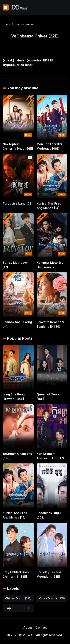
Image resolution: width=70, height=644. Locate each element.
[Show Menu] (6, 7)
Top (8, 608)
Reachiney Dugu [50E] (49, 515)
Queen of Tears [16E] (48, 397)
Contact (41, 628)
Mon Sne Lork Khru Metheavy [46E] (50, 146)
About (28, 628)
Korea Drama (48, 598)
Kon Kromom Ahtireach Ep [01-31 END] (51, 456)
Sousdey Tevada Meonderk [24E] (49, 574)
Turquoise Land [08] (18, 203)
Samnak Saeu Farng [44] (17, 324)
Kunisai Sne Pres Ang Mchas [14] (49, 206)
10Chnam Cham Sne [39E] (17, 456)
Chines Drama (24, 24)
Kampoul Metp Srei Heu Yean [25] (50, 265)
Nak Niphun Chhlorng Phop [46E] (18, 146)
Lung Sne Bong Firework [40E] (14, 397)
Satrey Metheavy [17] (15, 265)
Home (6, 24)
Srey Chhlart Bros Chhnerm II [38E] (16, 574)
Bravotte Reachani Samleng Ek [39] (50, 324)
